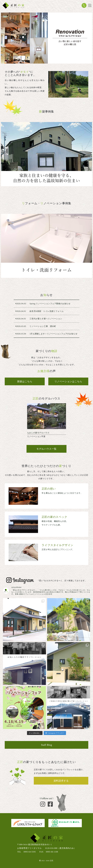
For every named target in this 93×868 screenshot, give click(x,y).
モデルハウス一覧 (46, 449)
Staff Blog (46, 745)
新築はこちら (25, 381)
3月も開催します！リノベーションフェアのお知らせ (47, 334)
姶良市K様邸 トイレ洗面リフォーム (46, 246)
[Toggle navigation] (90, 5)
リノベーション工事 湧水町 (47, 326)
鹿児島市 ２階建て (46, 154)
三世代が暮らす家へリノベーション (47, 319)
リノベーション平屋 (47, 422)
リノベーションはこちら (68, 381)
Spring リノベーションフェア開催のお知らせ (47, 304)
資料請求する (61, 781)
